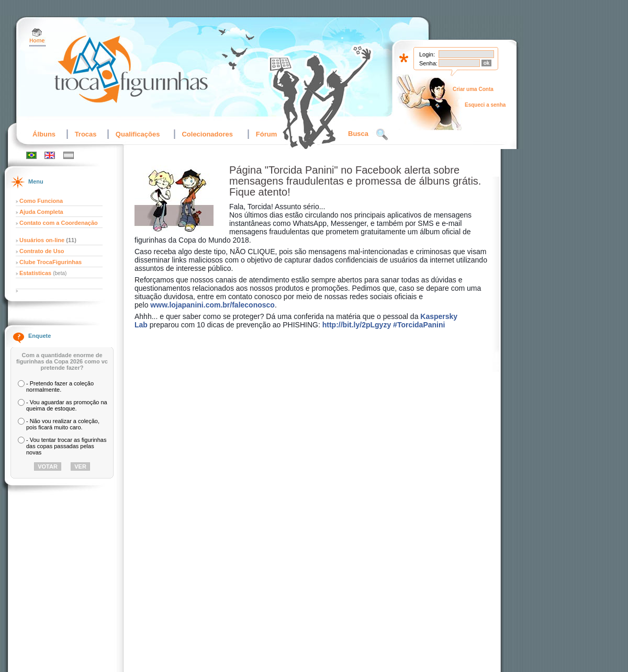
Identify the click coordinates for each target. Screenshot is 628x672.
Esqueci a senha (485, 105)
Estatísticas (36, 273)
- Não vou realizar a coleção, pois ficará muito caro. (63, 424)
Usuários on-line (42, 240)
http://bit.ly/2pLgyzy (357, 325)
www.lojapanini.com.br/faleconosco (212, 305)
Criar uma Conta (473, 89)
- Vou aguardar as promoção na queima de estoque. (67, 405)
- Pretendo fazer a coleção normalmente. (60, 386)
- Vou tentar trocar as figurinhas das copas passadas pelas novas (66, 446)
